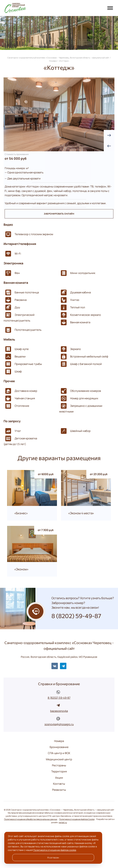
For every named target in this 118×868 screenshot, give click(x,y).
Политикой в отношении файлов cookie (55, 850)
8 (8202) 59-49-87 (59, 698)
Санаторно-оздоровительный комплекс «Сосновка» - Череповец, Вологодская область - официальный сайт (23, 8)
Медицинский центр (59, 759)
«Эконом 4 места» (81, 513)
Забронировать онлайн (59, 214)
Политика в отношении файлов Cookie (77, 819)
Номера (59, 741)
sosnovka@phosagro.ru (59, 724)
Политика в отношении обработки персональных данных (31, 819)
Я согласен (53, 858)
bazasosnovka (59, 711)
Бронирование (59, 747)
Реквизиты (59, 790)
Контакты (59, 784)
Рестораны (59, 765)
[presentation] (109, 146)
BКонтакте (55, 666)
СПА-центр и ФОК (59, 753)
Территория (59, 771)
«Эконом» (21, 569)
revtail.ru (63, 822)
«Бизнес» (21, 513)
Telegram (63, 666)
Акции (59, 778)
